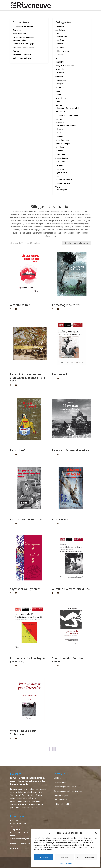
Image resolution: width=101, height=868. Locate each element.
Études (58, 94)
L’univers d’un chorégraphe (24, 44)
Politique (59, 165)
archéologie (60, 30)
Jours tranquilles (19, 34)
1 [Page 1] (51, 749)
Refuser (64, 857)
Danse (60, 44)
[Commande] (76, 243)
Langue (59, 119)
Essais (58, 91)
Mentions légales (61, 795)
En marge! (17, 30)
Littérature (60, 123)
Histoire (59, 105)
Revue (60, 133)
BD (57, 58)
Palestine (59, 151)
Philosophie (60, 162)
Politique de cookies (64, 863)
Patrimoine (60, 154)
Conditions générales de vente (66, 787)
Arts (57, 34)
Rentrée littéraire (63, 183)
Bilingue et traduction (65, 65)
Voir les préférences (86, 857)
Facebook (14, 844)
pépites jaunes (62, 158)
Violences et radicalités (22, 58)
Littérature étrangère (66, 125)
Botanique (60, 73)
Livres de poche (62, 140)
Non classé (60, 147)
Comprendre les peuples (23, 26)
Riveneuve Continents (22, 55)
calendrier (59, 76)
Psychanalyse (61, 173)
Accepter (44, 857)
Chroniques (62, 190)
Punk (57, 176)
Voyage (59, 187)
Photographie (63, 51)
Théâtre (61, 55)
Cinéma (61, 40)
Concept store (61, 80)
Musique (61, 47)
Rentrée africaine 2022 (65, 180)
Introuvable (60, 112)
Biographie (60, 69)
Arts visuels (62, 36)
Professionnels (60, 782)
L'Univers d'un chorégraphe (67, 115)
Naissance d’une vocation (24, 47)
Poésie (60, 129)
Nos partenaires (60, 800)
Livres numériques (63, 143)
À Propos (57, 778)
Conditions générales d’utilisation (68, 791)
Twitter (23, 844)
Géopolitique (61, 98)
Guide (58, 102)
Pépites (16, 51)
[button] (96, 833)
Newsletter (15, 848)
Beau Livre (60, 62)
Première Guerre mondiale (68, 108)
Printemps (60, 169)
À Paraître (60, 26)
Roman (60, 136)
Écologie (59, 84)
